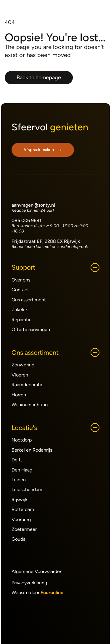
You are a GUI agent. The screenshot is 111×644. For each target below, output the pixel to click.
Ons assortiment (29, 300)
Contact (20, 290)
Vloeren (20, 375)
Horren (19, 395)
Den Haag (22, 470)
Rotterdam (23, 509)
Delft (17, 460)
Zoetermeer (24, 529)
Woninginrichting (30, 405)
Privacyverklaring (29, 583)
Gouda (18, 539)
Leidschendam (27, 489)
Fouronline (52, 592)
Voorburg (21, 519)
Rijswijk (20, 500)
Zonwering (23, 365)
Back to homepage (39, 77)
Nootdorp (22, 440)
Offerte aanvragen (31, 329)
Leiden (19, 480)
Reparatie (22, 320)
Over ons (21, 280)
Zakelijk (20, 310)
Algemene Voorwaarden (37, 571)
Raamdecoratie (28, 385)
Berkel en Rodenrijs (32, 450)
